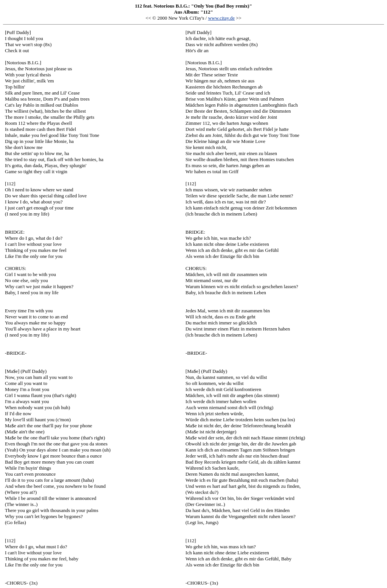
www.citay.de (221, 18)
